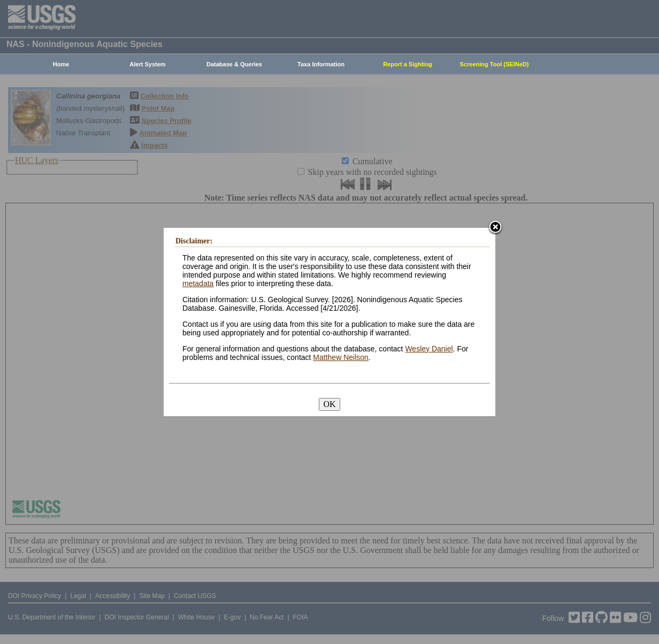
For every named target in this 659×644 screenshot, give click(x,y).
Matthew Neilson (341, 357)
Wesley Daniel (429, 349)
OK (329, 404)
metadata (198, 283)
